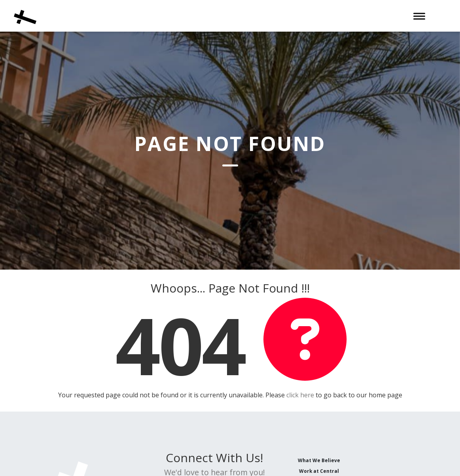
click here (300, 395)
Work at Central (319, 471)
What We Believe (319, 460)
